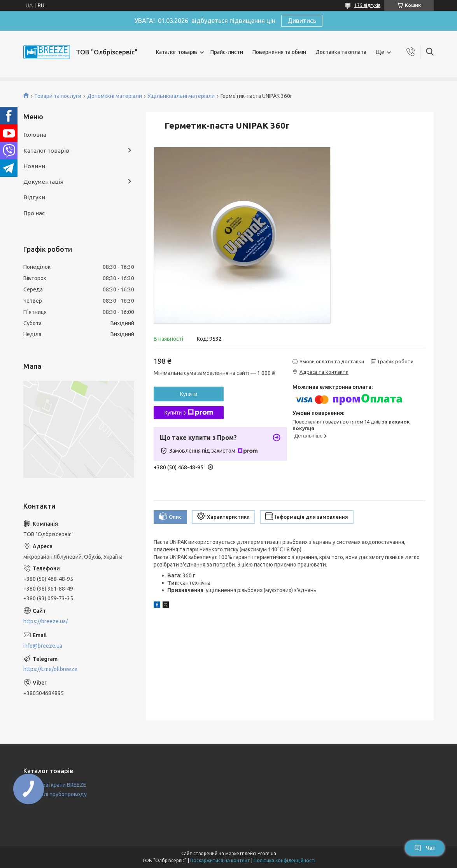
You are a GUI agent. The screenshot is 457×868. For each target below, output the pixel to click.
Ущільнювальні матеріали (181, 96)
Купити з (188, 413)
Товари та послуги (58, 96)
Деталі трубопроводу (59, 794)
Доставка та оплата (341, 52)
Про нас (34, 213)
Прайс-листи (227, 52)
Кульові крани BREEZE (58, 785)
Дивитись (302, 21)
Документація (43, 182)
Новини (34, 166)
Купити (189, 394)
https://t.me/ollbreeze (50, 669)
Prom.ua (267, 853)
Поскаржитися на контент (220, 860)
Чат (425, 848)
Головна (35, 135)
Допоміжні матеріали (115, 96)
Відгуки (34, 197)
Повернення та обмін (279, 52)
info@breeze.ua (43, 646)
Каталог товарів (177, 52)
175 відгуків (367, 5)
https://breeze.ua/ (46, 621)
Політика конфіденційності (285, 860)
